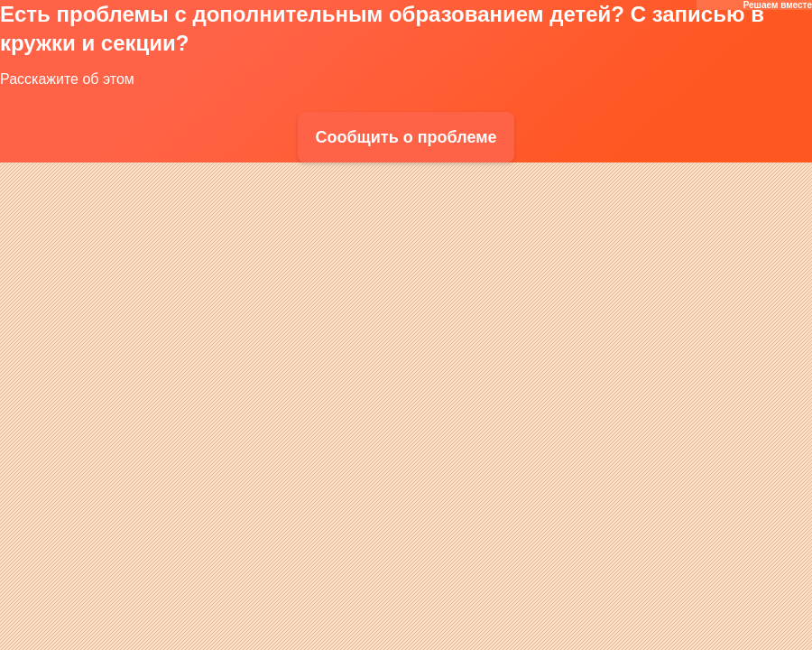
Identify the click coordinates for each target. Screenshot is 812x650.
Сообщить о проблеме (406, 137)
